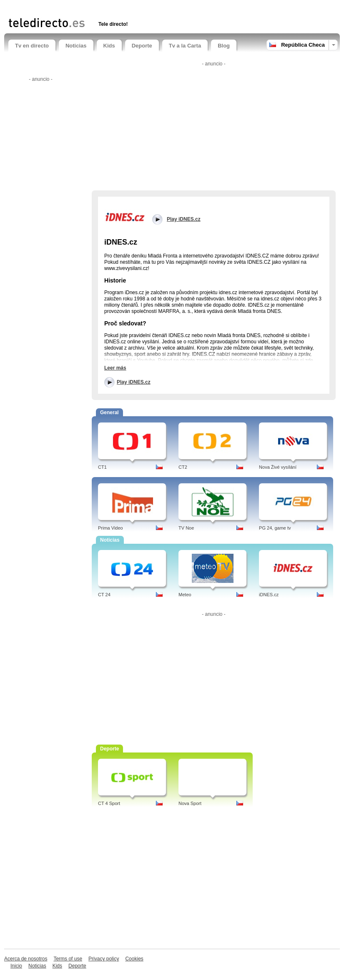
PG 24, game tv (275, 528)
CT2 (183, 467)
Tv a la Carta (185, 46)
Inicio (16, 966)
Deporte (142, 46)
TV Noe (186, 528)
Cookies (134, 959)
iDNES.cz (269, 595)
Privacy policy (104, 959)
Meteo (185, 595)
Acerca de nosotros (26, 959)
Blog (224, 46)
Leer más (115, 368)
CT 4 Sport (109, 803)
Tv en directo (32, 46)
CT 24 (104, 595)
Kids (109, 46)
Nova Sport (190, 803)
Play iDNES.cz (134, 382)
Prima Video (110, 528)
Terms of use (68, 959)
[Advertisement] (106, 7)
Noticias (76, 46)
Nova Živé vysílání (278, 467)
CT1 (102, 467)
